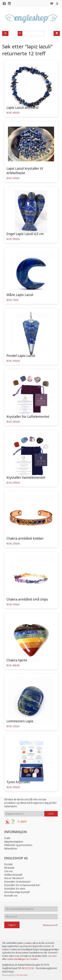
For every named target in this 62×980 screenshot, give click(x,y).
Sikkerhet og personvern (18, 845)
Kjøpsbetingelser (14, 842)
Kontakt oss (11, 896)
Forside (8, 864)
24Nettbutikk (21, 975)
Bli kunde (9, 868)
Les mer (52, 956)
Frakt (7, 838)
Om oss (9, 871)
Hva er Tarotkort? (14, 878)
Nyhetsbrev (11, 849)
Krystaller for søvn (15, 889)
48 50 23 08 (28, 968)
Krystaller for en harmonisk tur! (22, 885)
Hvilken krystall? (13, 875)
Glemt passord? (50, 925)
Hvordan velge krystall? (17, 892)
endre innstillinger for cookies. (23, 959)
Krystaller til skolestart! (18, 882)
